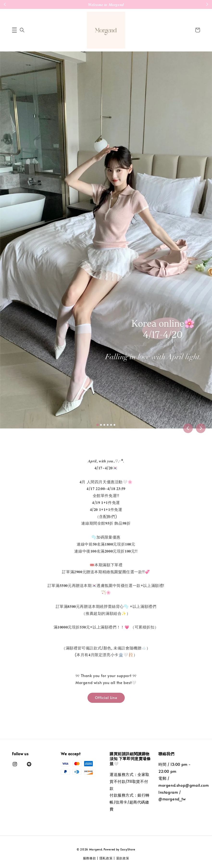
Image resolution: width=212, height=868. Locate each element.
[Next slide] (201, 428)
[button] (14, 30)
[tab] (98, 425)
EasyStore (128, 849)
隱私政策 (106, 858)
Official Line (106, 697)
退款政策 (123, 858)
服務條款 (90, 858)
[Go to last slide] (188, 428)
